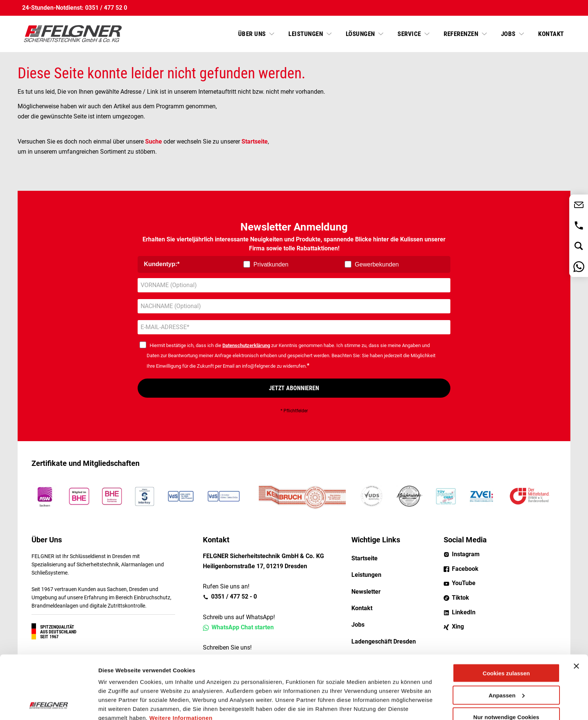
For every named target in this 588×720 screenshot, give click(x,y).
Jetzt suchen (579, 246)
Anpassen (507, 636)
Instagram (466, 554)
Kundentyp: (161, 264)
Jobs (509, 34)
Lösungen (361, 34)
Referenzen (462, 34)
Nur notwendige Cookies (506, 658)
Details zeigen (117, 705)
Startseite (255, 141)
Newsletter (366, 592)
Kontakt (551, 34)
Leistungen (307, 34)
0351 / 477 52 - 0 (579, 225)
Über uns (253, 34)
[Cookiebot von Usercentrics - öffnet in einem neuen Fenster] (49, 705)
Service (410, 34)
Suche (154, 141)
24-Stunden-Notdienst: (53, 8)
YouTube (464, 583)
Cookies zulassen (506, 614)
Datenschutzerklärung (246, 345)
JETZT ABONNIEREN (294, 388)
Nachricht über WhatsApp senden (579, 267)
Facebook (465, 569)
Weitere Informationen (181, 658)
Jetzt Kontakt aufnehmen (579, 205)
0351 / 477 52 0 (106, 8)
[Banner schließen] (576, 607)
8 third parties (156, 685)
